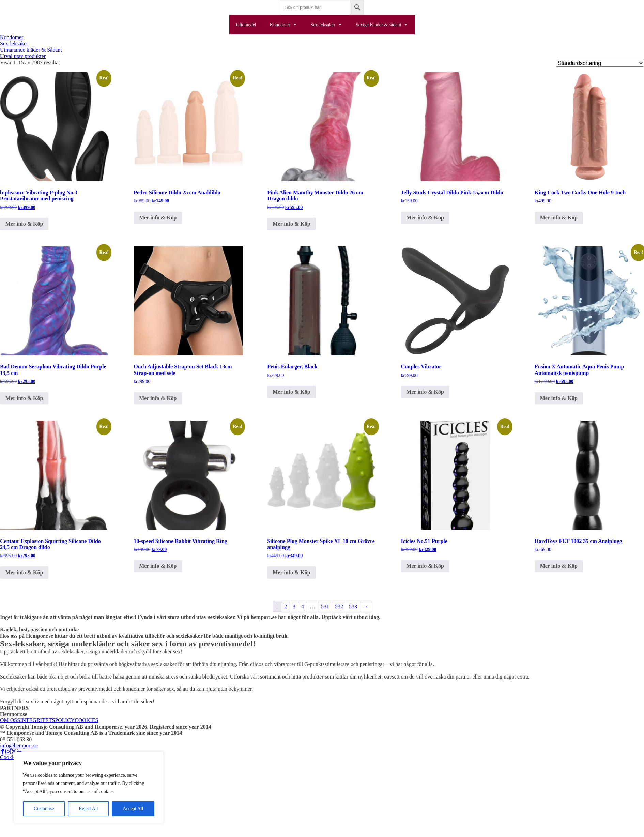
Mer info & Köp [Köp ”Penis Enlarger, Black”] (291, 392)
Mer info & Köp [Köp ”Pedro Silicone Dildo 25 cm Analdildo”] (158, 218)
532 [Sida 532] (339, 606)
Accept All (133, 809)
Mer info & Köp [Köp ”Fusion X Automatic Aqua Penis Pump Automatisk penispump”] (559, 398)
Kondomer (283, 25)
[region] (89, 788)
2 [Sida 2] (286, 606)
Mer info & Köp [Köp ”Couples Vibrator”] (425, 392)
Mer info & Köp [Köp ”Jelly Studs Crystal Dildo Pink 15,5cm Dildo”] (425, 218)
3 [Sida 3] (294, 606)
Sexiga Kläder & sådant (382, 25)
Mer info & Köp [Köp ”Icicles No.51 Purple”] (425, 566)
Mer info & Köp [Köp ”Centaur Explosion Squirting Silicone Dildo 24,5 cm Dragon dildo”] (24, 572)
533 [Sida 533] (353, 606)
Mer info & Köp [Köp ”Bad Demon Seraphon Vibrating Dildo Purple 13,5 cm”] (24, 398)
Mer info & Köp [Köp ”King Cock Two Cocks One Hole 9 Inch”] (559, 218)
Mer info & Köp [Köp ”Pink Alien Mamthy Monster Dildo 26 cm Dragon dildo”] (291, 224)
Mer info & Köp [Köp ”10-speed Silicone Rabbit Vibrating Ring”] (158, 566)
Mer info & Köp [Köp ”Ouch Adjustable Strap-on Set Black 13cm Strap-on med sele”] (158, 398)
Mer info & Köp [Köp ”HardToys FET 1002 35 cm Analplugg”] (559, 566)
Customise (44, 809)
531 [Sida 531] (325, 606)
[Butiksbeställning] (600, 63)
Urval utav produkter (23, 56)
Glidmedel (246, 25)
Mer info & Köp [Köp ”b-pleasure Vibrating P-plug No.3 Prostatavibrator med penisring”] (24, 224)
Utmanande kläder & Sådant (31, 50)
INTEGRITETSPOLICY (47, 720)
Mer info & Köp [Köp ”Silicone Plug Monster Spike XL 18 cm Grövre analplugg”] (291, 572)
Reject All (88, 809)
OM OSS (10, 720)
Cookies (9, 757)
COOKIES (86, 720)
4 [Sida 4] (303, 606)
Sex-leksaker (326, 25)
